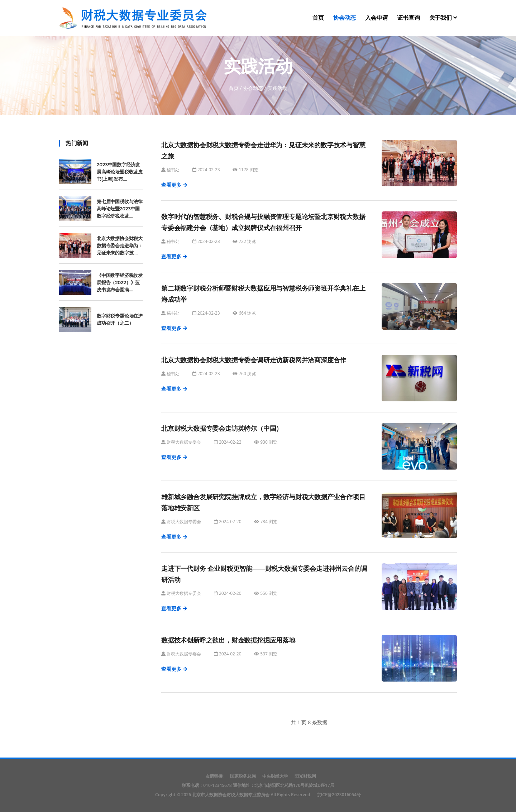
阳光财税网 (305, 776)
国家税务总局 (243, 776)
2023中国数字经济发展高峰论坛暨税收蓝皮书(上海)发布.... (120, 172)
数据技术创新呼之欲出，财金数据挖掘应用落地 (228, 640)
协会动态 (345, 18)
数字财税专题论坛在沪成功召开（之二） (120, 319)
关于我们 (443, 18)
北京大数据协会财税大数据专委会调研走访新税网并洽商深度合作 (254, 360)
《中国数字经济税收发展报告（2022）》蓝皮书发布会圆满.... (120, 282)
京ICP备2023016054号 (339, 795)
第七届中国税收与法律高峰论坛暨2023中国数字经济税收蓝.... (120, 209)
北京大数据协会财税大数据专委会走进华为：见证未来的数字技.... (120, 245)
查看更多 (174, 185)
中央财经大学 (275, 776)
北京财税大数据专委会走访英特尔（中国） (222, 429)
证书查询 (408, 18)
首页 (318, 18)
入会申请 (376, 18)
